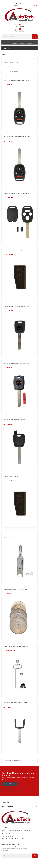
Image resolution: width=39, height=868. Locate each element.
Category (7, 48)
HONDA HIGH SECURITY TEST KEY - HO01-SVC (16, 646)
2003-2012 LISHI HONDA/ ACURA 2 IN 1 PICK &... (16, 533)
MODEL (22, 41)
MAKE (15, 41)
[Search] (19, 37)
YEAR (29, 41)
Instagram (24, 3)
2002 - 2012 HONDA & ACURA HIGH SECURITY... (16, 363)
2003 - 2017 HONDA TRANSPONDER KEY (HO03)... (17, 307)
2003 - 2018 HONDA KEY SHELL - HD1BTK (14, 420)
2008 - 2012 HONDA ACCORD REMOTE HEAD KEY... (17, 137)
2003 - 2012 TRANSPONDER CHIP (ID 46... (14, 250)
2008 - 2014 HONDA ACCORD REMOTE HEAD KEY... (17, 80)
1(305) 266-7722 (10, 837)
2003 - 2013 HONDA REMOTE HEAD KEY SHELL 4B (17, 193)
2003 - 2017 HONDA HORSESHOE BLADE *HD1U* (16, 703)
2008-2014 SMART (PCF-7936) (12, 476)
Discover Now (10, 784)
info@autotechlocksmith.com (15, 838)
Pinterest (20, 3)
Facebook (13, 3)
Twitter (17, 3)
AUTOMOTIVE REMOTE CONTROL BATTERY (15, 590)
